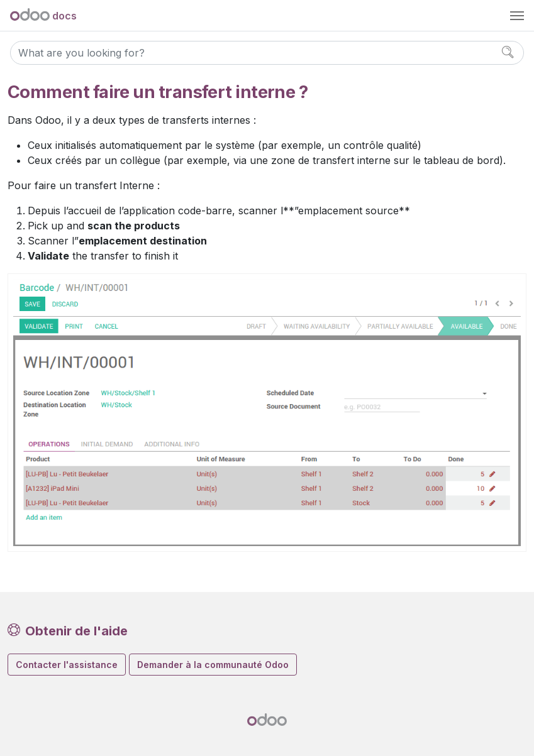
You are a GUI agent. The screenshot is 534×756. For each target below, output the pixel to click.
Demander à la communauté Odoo (213, 665)
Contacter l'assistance (67, 665)
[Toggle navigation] (517, 16)
